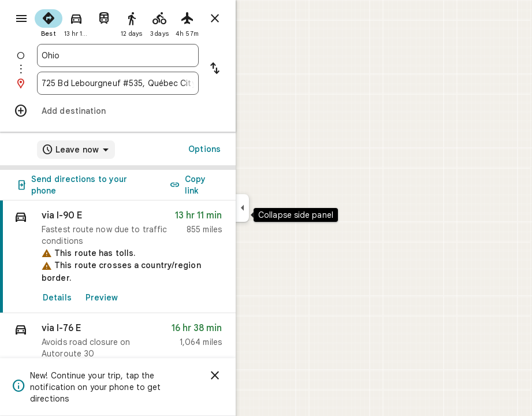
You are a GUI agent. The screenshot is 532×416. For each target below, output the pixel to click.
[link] (118, 257)
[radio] (49, 22)
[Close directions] (215, 18)
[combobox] (118, 55)
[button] (118, 343)
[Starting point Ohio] (118, 55)
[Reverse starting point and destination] (215, 69)
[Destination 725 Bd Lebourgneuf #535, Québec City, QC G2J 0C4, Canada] (118, 83)
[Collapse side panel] (242, 208)
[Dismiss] (215, 376)
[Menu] (21, 18)
